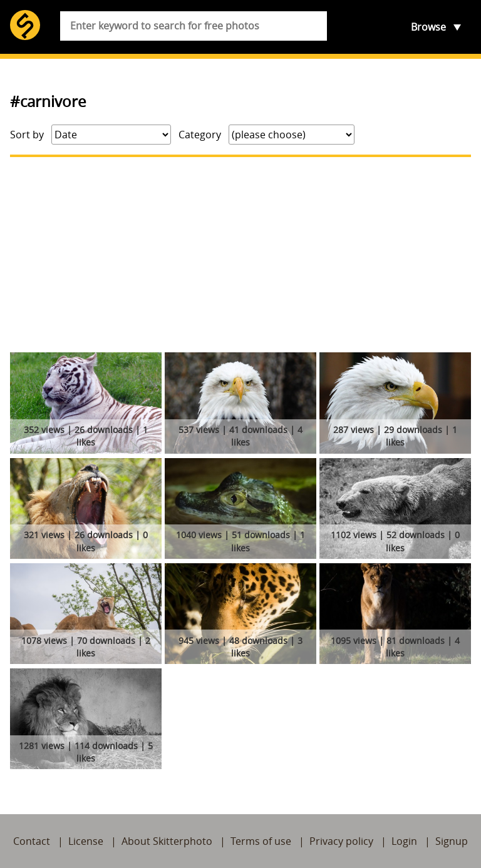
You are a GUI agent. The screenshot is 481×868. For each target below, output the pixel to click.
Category (200, 135)
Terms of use (261, 841)
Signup (452, 841)
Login (404, 841)
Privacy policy (341, 841)
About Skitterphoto (167, 841)
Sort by (27, 135)
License (86, 841)
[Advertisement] (240, 255)
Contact (32, 841)
